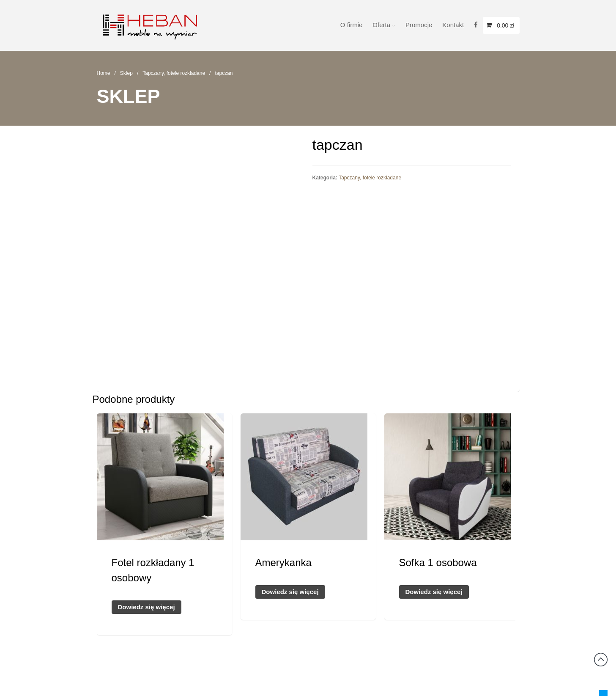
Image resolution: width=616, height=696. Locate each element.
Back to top (601, 660)
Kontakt (453, 25)
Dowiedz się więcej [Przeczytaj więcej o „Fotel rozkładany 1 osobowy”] (146, 546)
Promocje (419, 25)
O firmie (352, 25)
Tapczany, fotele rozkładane (174, 73)
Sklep (126, 73)
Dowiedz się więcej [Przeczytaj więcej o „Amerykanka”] (290, 531)
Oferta (381, 25)
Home (104, 73)
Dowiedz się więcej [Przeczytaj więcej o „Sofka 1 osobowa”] (434, 531)
